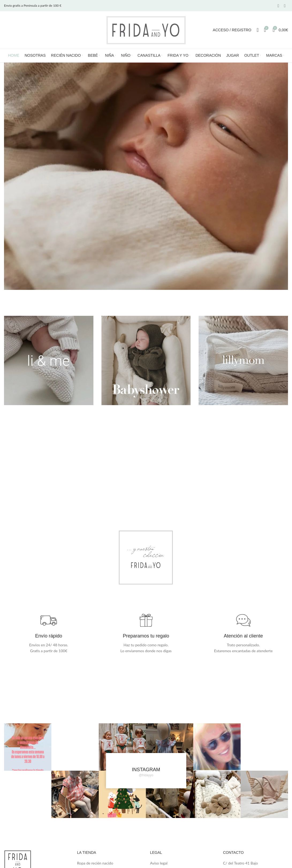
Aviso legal (159, 863)
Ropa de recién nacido (95, 863)
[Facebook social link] (278, 6)
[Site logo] (146, 30)
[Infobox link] (49, 633)
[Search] (258, 30)
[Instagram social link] (285, 6)
